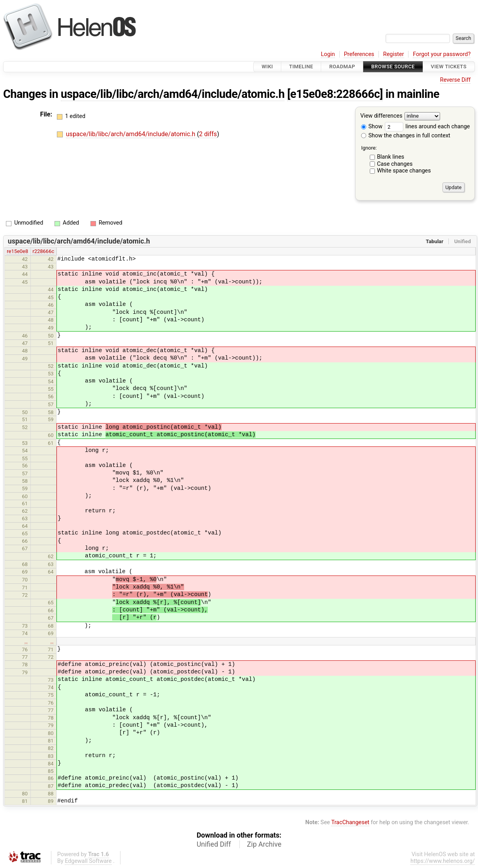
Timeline (301, 67)
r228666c (43, 251)
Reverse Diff (455, 80)
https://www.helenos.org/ (443, 861)
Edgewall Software (88, 861)
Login (328, 54)
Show (372, 127)
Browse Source (393, 67)
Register (394, 54)
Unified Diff (214, 844)
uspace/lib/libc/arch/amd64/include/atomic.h (173, 94)
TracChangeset (350, 822)
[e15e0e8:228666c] (335, 94)
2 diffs (208, 134)
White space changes (404, 171)
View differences (381, 116)
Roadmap (342, 67)
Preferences (359, 54)
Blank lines (390, 157)
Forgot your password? (442, 54)
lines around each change (427, 127)
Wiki (267, 67)
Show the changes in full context (406, 136)
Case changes (395, 164)
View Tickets (449, 67)
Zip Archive (264, 844)
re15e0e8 (17, 251)
